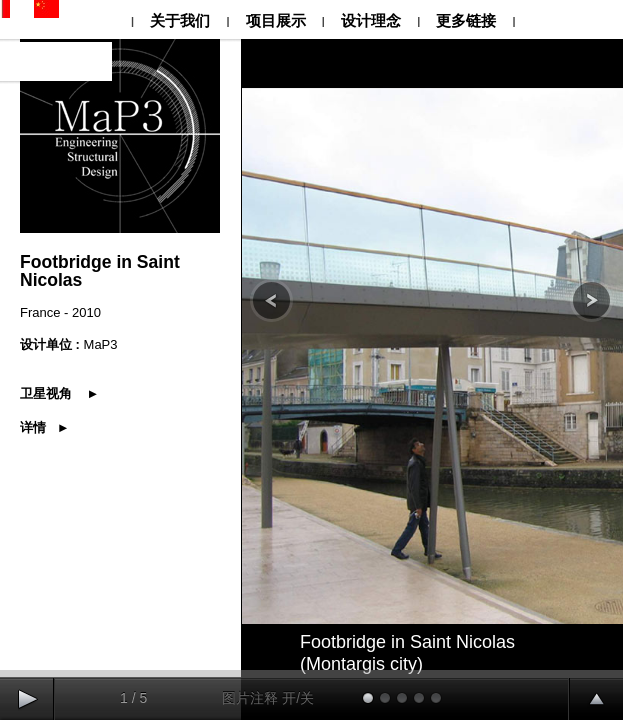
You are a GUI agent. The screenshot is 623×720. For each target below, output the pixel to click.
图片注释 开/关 (268, 698)
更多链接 (466, 20)
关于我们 (180, 20)
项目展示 (275, 20)
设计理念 (371, 20)
